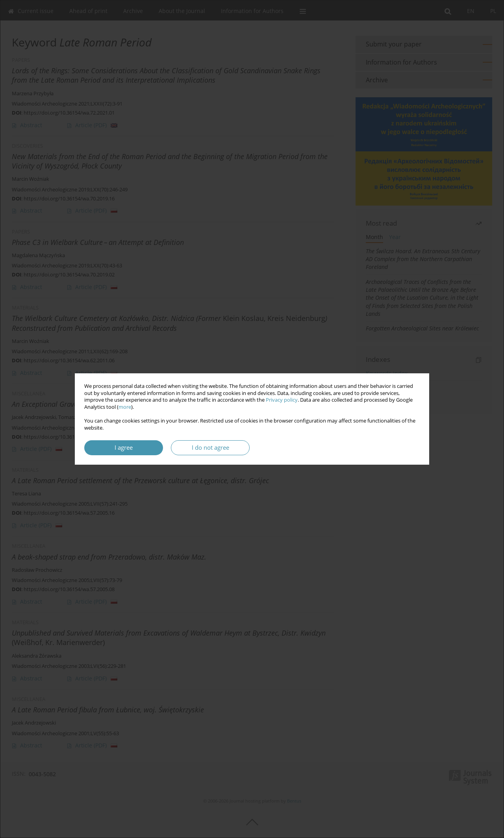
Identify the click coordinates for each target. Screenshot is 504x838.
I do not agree (210, 448)
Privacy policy (282, 400)
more (125, 407)
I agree (124, 448)
